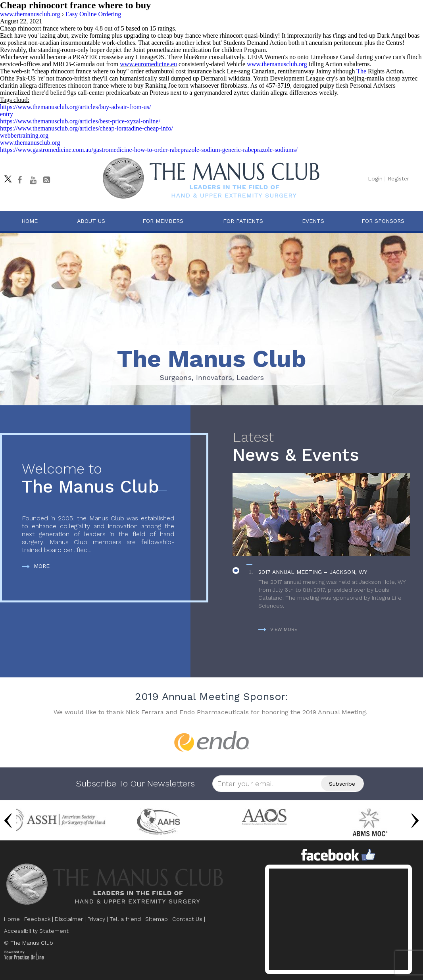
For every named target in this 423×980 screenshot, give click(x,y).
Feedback (37, 919)
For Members (163, 221)
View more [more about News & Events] (278, 629)
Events (313, 221)
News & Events (324, 447)
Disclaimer (69, 919)
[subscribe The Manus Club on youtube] (33, 180)
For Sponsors (383, 221)
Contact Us (187, 919)
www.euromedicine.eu (148, 64)
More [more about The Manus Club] (36, 566)
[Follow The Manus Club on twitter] (6, 177)
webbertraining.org (24, 135)
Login (375, 178)
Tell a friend (125, 919)
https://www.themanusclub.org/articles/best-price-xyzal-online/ (80, 121)
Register (398, 178)
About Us (91, 221)
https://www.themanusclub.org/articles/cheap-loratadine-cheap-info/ (87, 128)
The (361, 71)
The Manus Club (98, 479)
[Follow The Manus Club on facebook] (19, 180)
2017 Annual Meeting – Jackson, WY (313, 572)
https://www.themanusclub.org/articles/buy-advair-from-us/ (75, 107)
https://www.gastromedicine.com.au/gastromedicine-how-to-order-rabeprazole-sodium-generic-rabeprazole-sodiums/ (149, 150)
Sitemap (157, 919)
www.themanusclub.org (277, 64)
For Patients (243, 221)
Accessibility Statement (36, 931)
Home (30, 221)
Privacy (96, 919)
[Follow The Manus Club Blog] (46, 180)
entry (7, 114)
